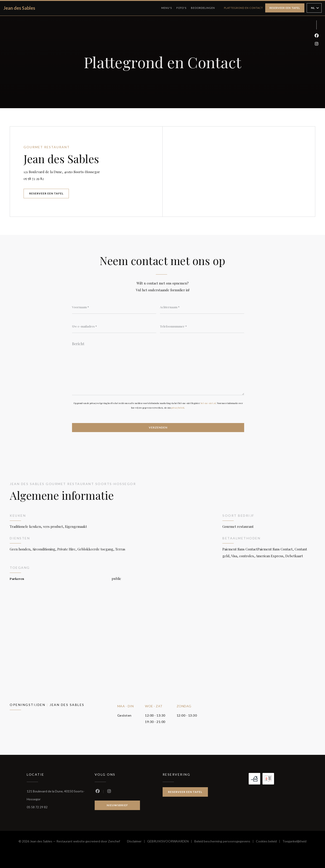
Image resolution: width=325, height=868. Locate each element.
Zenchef (114, 841)
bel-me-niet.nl (208, 403)
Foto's (181, 8)
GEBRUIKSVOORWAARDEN (171, 842)
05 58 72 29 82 (34, 179)
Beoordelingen (203, 8)
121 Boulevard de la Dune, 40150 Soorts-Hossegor (85, 171)
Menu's (167, 8)
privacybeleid (178, 408)
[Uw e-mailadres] (114, 326)
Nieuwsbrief (117, 805)
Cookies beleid (269, 842)
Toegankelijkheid (294, 842)
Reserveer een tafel (285, 8)
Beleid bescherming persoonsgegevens (225, 842)
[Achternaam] (202, 307)
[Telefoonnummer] (202, 326)
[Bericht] (158, 367)
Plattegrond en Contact (243, 8)
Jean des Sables (19, 8)
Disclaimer (137, 842)
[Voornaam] (114, 307)
